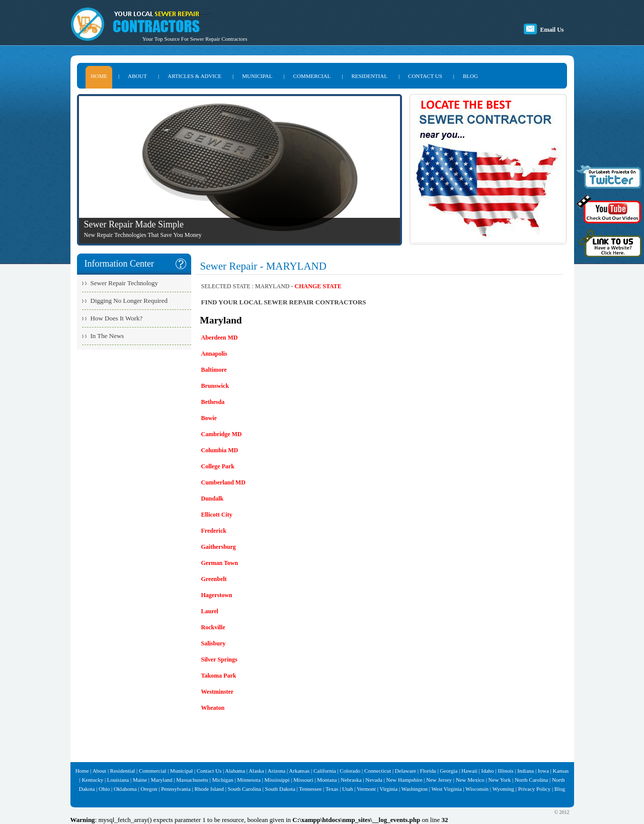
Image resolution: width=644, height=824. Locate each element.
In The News (107, 336)
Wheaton (213, 708)
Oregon (149, 789)
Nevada (374, 780)
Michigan (222, 780)
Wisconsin (477, 789)
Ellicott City (217, 515)
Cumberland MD (223, 482)
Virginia (388, 789)
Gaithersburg (219, 547)
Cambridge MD (222, 434)
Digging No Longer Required (129, 301)
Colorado (350, 771)
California (325, 771)
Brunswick (215, 386)
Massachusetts (192, 780)
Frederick (214, 531)
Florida (428, 771)
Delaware (406, 771)
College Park (218, 466)
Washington (415, 789)
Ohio (104, 789)
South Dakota (280, 789)
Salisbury (214, 643)
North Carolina (531, 780)
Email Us (552, 30)
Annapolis (214, 354)
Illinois (505, 771)
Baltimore (214, 370)
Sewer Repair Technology (125, 283)
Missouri (303, 780)
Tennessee (310, 789)
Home (82, 771)
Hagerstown (217, 595)
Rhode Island (209, 789)
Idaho (488, 771)
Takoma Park (219, 676)
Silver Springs (219, 660)
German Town (220, 563)
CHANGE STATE (318, 286)
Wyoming (503, 789)
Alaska (256, 771)
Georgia (449, 771)
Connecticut (378, 771)
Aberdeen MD (220, 338)
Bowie (209, 418)
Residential (123, 771)
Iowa (543, 771)
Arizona (276, 771)
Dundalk (213, 499)
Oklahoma (125, 789)
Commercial (152, 771)
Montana (327, 780)
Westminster (218, 692)
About (100, 771)
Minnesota (249, 780)
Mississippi (277, 780)
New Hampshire (405, 780)
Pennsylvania (176, 789)
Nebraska (351, 780)
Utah (347, 789)
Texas (332, 789)
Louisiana (118, 780)
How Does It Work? (117, 318)
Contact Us (209, 771)
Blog (560, 789)
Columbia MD (220, 450)
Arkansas (299, 771)
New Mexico (470, 780)
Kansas (561, 771)
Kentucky (92, 780)
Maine (140, 780)
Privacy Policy (534, 789)
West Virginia (447, 789)
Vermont (366, 789)
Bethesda (213, 402)
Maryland (162, 780)
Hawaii (469, 771)
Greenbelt (214, 579)
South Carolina (245, 789)
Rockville (213, 627)
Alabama (235, 771)
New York (500, 780)
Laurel (210, 611)
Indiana (526, 771)
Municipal (181, 771)
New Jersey (439, 780)
